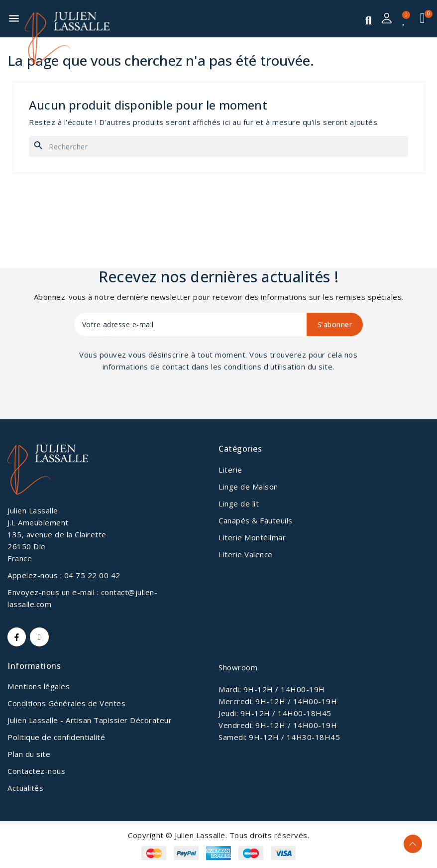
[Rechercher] (218, 146)
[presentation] (155, 400)
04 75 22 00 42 (92, 575)
